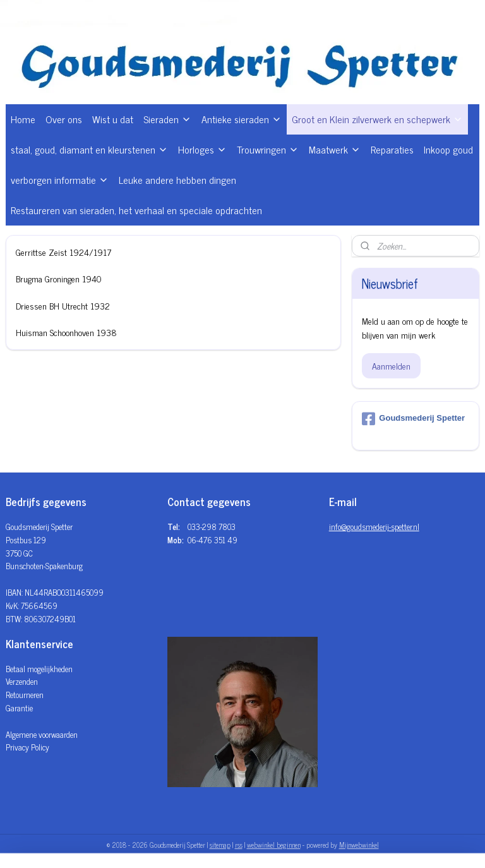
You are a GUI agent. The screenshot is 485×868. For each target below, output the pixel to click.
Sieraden (167, 119)
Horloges (202, 149)
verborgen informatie (60, 179)
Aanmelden (391, 365)
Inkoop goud (448, 149)
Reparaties (392, 149)
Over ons (64, 119)
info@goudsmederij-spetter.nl (374, 527)
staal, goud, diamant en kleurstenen (89, 149)
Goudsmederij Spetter (413, 419)
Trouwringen (268, 149)
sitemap (220, 845)
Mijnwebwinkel (359, 845)
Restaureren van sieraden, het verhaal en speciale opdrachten (136, 210)
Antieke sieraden (242, 119)
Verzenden (22, 681)
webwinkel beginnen (274, 845)
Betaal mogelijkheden (39, 669)
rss (239, 845)
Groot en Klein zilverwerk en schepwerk (377, 119)
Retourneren (25, 695)
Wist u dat (113, 119)
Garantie (19, 708)
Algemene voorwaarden (42, 734)
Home (23, 119)
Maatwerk (335, 149)
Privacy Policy (27, 747)
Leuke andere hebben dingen (177, 179)
